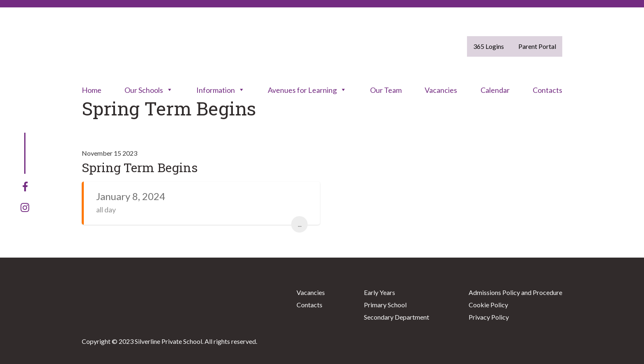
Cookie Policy (488, 305)
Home (92, 90)
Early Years (379, 292)
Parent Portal (537, 46)
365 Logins (489, 46)
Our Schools (149, 90)
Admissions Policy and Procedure (515, 292)
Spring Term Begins (140, 167)
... (300, 224)
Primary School (385, 305)
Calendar (495, 90)
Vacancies (441, 90)
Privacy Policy (489, 317)
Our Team (386, 90)
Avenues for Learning (307, 90)
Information (221, 90)
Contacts (547, 90)
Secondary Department (397, 317)
